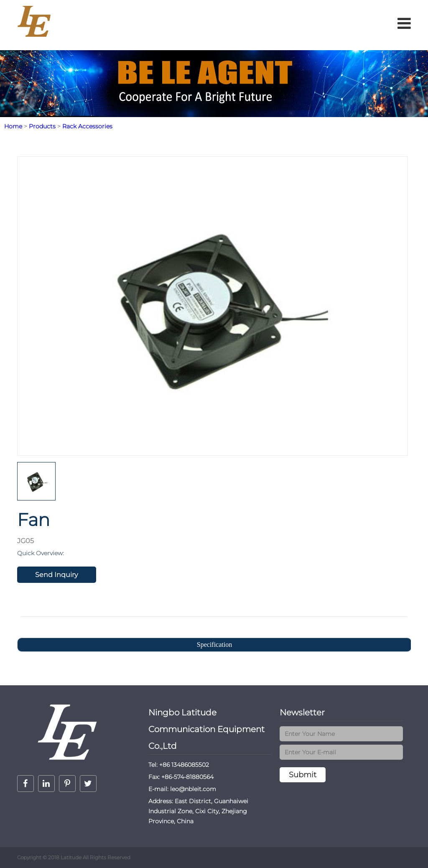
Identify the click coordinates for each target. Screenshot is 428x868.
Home (13, 126)
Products (42, 126)
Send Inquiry (56, 575)
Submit (303, 775)
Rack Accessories (87, 126)
